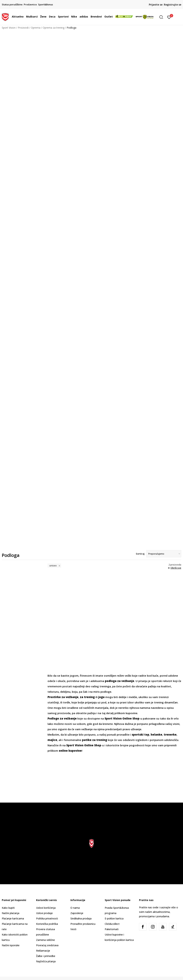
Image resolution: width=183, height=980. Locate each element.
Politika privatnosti (47, 918)
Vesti (73, 929)
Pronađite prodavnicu (83, 924)
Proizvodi (23, 28)
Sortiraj (140, 554)
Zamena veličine (45, 940)
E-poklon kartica (114, 918)
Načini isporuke (11, 945)
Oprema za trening (54, 28)
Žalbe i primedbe (46, 956)
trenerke (170, 735)
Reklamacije (43, 951)
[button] (162, 17)
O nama (75, 908)
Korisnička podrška (47, 924)
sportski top (140, 735)
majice (52, 740)
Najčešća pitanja (46, 961)
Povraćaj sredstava (47, 945)
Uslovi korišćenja (46, 908)
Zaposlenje (77, 913)
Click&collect (112, 924)
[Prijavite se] (169, 17)
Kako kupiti (8, 908)
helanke (156, 735)
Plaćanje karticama (13, 918)
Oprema (36, 28)
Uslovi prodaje (44, 913)
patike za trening (95, 740)
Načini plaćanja (11, 913)
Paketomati (112, 929)
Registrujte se (173, 5)
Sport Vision (9, 28)
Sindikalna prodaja (81, 918)
